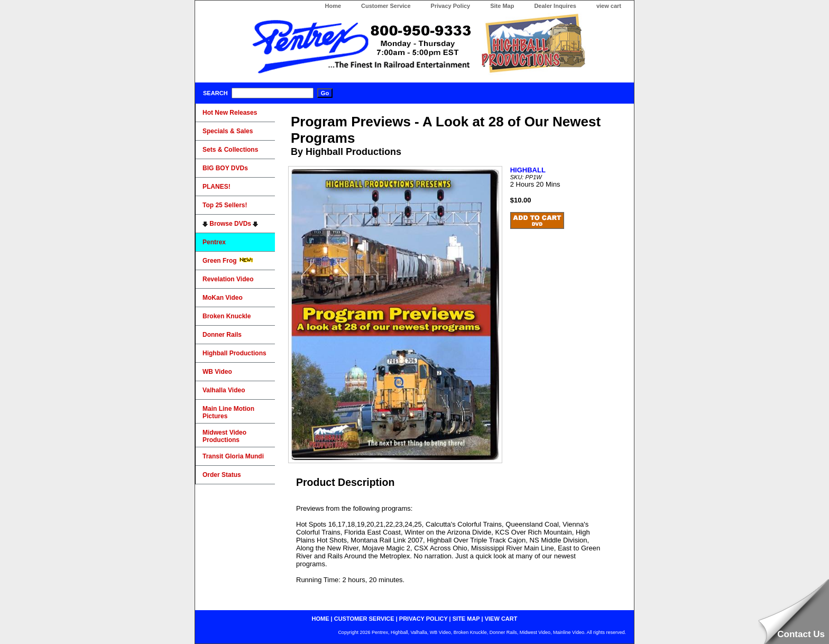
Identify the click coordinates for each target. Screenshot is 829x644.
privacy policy (423, 619)
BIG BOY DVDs (225, 168)
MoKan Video (223, 298)
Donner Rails (222, 335)
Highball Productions (234, 353)
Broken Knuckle (227, 316)
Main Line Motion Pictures (228, 412)
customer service (364, 619)
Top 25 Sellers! (225, 205)
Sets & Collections (230, 150)
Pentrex (214, 242)
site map (466, 619)
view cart (609, 6)
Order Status (222, 475)
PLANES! (217, 187)
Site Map (502, 6)
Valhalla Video (224, 390)
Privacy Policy (451, 6)
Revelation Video (228, 279)
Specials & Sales (228, 131)
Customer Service (386, 6)
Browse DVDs (230, 224)
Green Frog (228, 261)
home (321, 619)
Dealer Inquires (555, 6)
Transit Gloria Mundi (233, 456)
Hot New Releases (230, 113)
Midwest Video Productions (224, 436)
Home (333, 6)
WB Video (217, 372)
